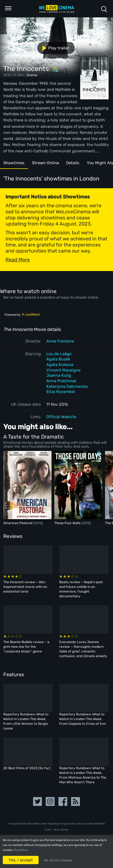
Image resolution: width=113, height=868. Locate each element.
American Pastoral (18, 523)
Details (73, 163)
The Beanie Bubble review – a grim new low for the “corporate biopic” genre (26, 647)
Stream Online (45, 163)
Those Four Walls (68, 523)
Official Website (61, 417)
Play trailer (54, 48)
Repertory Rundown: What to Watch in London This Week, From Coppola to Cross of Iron (83, 719)
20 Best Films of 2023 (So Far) (27, 768)
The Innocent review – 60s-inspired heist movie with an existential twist (25, 587)
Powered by (22, 315)
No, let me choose (58, 860)
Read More (21, 850)
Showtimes (14, 163)
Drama (32, 75)
